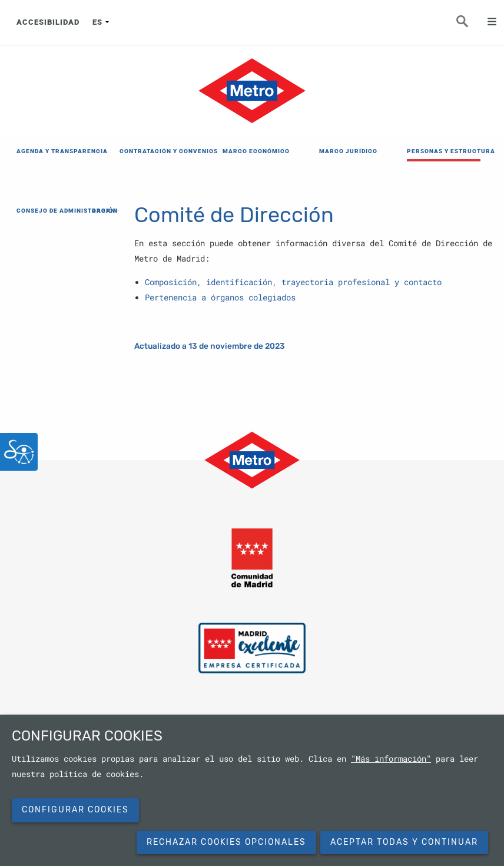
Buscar (469, 25)
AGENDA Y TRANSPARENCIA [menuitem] (53, 151)
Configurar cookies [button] (75, 810)
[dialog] (252, 790)
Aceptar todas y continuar (404, 842)
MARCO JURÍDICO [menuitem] (348, 151)
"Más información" (391, 759)
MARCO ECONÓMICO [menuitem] (256, 151)
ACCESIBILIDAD (48, 22)
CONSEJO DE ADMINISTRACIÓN (52, 211)
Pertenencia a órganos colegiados (220, 298)
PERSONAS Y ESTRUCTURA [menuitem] (444, 151)
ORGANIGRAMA (117, 211)
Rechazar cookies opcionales (226, 842)
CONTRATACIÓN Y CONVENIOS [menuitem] (156, 151)
